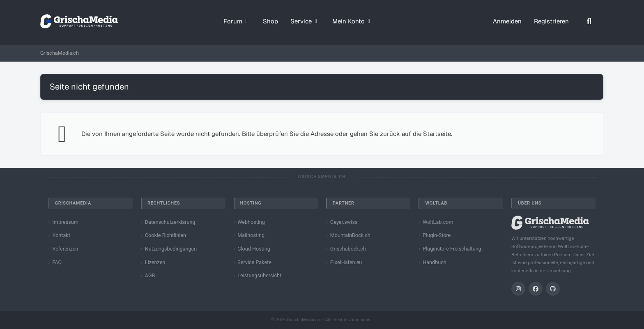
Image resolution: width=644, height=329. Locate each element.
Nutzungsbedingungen (171, 249)
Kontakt (61, 235)
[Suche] (589, 21)
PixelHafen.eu (346, 262)
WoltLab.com (438, 222)
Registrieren (551, 21)
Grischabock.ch (348, 249)
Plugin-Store (437, 235)
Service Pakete (254, 262)
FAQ (57, 262)
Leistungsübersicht (259, 275)
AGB (150, 275)
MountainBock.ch (350, 235)
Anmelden (507, 21)
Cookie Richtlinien (166, 235)
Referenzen (65, 249)
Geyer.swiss (344, 222)
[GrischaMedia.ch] (79, 21)
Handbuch (434, 262)
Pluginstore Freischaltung (452, 249)
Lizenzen (155, 262)
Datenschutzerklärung (170, 222)
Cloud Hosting (254, 249)
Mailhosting (251, 235)
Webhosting (251, 222)
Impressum (65, 222)
